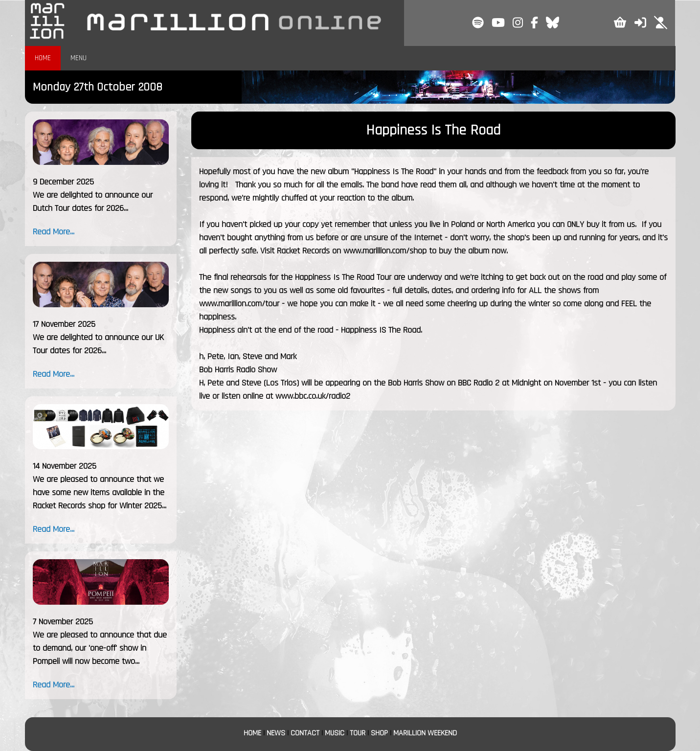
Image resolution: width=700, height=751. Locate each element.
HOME (43, 58)
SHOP (379, 733)
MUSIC (335, 733)
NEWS (276, 733)
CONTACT (305, 733)
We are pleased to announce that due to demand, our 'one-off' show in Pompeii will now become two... (100, 648)
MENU (79, 58)
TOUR (358, 733)
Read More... (54, 232)
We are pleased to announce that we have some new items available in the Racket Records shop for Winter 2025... (100, 492)
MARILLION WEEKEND (425, 733)
